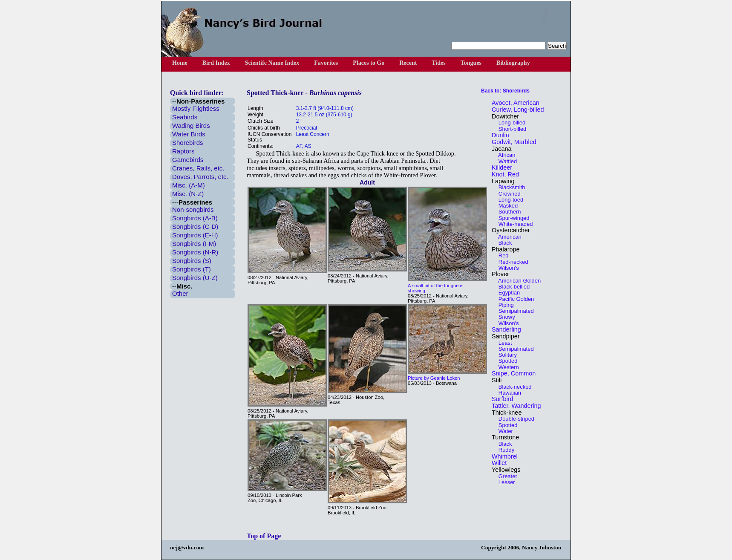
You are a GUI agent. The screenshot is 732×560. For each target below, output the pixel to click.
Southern (507, 212)
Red (501, 255)
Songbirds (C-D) (195, 227)
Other (180, 293)
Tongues (471, 63)
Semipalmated (514, 311)
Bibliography (513, 63)
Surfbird (502, 399)
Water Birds (189, 134)
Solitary (505, 355)
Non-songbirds (193, 209)
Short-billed (510, 129)
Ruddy (504, 450)
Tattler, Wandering (516, 406)
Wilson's (506, 268)
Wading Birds (191, 126)
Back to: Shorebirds (505, 91)
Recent (408, 63)
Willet (499, 463)
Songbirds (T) (192, 269)
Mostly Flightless (196, 108)
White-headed (513, 224)
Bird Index (216, 63)
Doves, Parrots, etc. (200, 177)
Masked (506, 206)
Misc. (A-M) (189, 185)
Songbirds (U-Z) (195, 278)
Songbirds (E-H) (195, 235)
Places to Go (369, 63)
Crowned (507, 194)
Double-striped (514, 419)
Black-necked (513, 387)
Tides (438, 63)
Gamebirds (188, 160)
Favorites (326, 63)
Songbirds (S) (192, 261)
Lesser (504, 482)
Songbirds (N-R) (195, 252)
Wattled (505, 161)
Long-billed (510, 123)
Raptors (183, 151)
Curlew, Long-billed (518, 110)
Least (503, 343)
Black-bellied (512, 287)
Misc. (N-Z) (188, 194)
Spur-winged (512, 218)
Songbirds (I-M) (194, 244)
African (504, 155)
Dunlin (500, 135)
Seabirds (185, 117)
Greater (506, 476)
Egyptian (507, 293)
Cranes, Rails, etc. (198, 168)
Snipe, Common (514, 373)
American (508, 237)
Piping (504, 305)
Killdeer (502, 167)
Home (180, 63)
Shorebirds (188, 143)
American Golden (517, 281)
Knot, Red (505, 174)
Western (506, 367)
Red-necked (511, 262)
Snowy (504, 317)
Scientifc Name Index (272, 63)
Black (503, 243)
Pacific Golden (514, 299)
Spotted (506, 361)
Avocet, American (516, 103)
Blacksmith (509, 187)
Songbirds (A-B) (195, 218)
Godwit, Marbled (514, 142)
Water (503, 431)
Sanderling (506, 329)
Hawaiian (507, 393)
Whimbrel (505, 456)
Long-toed (509, 200)
